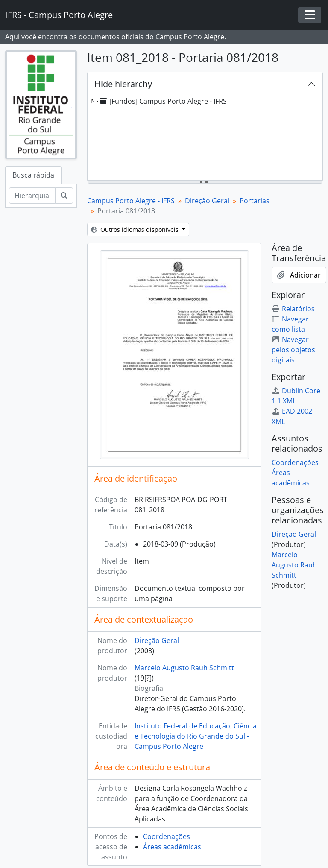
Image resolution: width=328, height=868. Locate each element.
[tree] (205, 139)
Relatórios (293, 309)
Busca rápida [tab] (33, 175)
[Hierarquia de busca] (32, 196)
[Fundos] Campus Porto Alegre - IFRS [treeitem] (163, 101)
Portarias (255, 201)
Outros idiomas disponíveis (136, 229)
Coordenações (167, 836)
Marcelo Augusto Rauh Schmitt (184, 668)
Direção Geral (207, 201)
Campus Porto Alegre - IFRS (131, 201)
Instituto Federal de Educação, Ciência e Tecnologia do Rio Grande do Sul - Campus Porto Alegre (196, 736)
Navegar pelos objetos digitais (293, 350)
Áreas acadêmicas (172, 847)
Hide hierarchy (123, 84)
